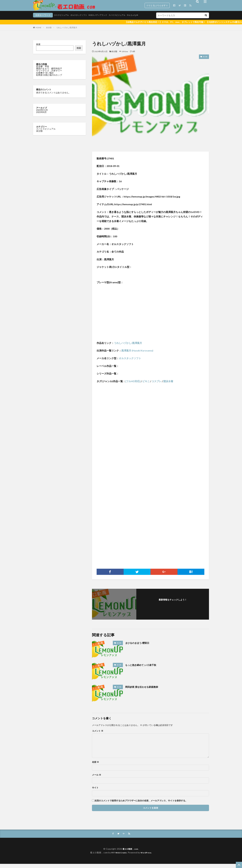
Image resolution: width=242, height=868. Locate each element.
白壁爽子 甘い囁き (45, 77)
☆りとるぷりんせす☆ (157, 5)
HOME (39, 31)
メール (97, 779)
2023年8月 (41, 116)
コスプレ (156, 385)
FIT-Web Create (118, 857)
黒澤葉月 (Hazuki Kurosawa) (137, 354)
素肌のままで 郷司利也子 (49, 72)
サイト (95, 791)
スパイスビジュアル (105, 20)
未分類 (49, 31)
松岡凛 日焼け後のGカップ (49, 79)
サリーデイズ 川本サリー (49, 74)
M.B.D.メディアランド (83, 20)
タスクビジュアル (42, 20)
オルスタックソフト (62, 20)
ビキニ (146, 385)
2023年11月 (42, 114)
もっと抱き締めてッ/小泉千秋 (144, 669)
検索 (38, 48)
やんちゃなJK (123, 20)
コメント (98, 735)
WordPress (147, 857)
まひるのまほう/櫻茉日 (140, 647)
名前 (95, 766)
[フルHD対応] (133, 385)
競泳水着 (168, 385)
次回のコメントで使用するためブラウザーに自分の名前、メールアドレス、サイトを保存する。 (141, 804)
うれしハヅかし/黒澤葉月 (67, 31)
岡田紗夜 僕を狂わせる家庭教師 (145, 691)
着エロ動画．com (130, 853)
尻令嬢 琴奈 (43, 70)
